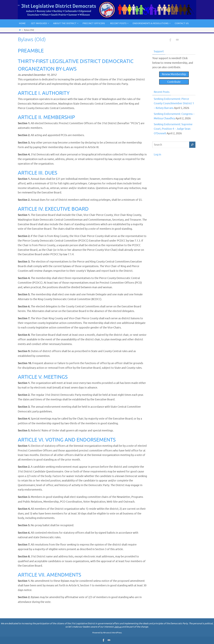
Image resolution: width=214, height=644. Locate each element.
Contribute (174, 82)
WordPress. (117, 633)
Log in (157, 155)
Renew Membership (174, 74)
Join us (118, 627)
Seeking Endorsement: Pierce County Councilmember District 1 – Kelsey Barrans (174, 103)
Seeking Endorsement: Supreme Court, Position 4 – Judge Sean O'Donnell (173, 129)
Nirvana (106, 633)
